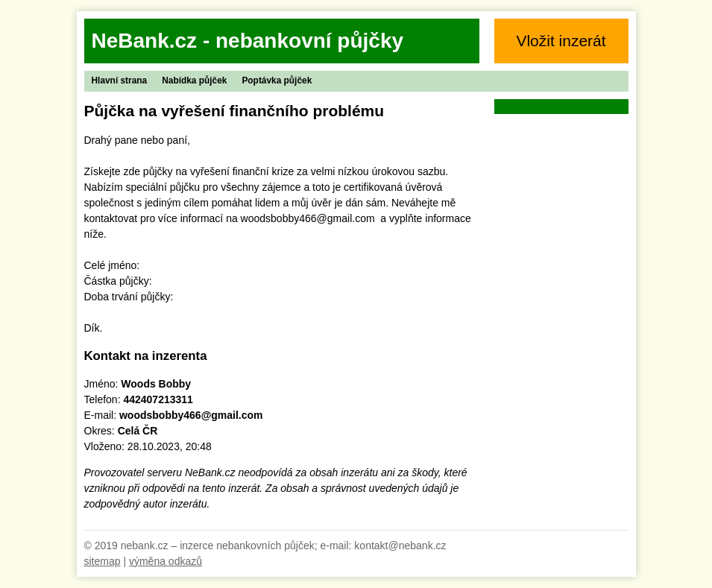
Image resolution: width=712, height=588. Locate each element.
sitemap (103, 561)
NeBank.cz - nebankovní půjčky (248, 41)
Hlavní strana (120, 80)
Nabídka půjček (194, 80)
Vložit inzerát (561, 41)
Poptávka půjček (277, 80)
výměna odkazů (166, 561)
